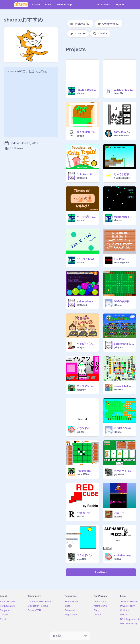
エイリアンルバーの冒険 (87, 386)
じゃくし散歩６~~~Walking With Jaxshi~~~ (124, 174)
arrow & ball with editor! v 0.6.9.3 (124, 386)
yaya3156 (119, 474)
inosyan (81, 347)
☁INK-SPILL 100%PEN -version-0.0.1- (124, 90)
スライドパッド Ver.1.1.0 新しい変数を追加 (87, 555)
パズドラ (119, 513)
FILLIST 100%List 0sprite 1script (87, 90)
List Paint (120, 259)
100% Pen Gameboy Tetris (124, 132)
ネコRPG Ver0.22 (124, 428)
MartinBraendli (122, 136)
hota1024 (119, 93)
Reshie (80, 517)
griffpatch (82, 178)
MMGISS (118, 390)
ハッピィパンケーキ (87, 344)
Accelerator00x (122, 178)
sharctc (81, 93)
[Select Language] (70, 636)
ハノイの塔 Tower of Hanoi (87, 217)
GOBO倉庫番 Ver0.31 (124, 301)
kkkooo (118, 305)
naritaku (118, 517)
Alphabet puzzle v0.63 (124, 556)
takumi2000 (83, 474)
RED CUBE (83, 513)
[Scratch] (21, 5)
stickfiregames (122, 263)
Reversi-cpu (84, 471)
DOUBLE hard (85, 259)
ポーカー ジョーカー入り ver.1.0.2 (124, 471)
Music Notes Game (124, 217)
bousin (80, 136)
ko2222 (80, 432)
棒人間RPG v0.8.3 (87, 132)
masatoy (81, 390)
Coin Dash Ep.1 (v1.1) (87, 174)
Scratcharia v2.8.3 (124, 344)
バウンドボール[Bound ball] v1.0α (87, 428)
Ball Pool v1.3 (85, 302)
